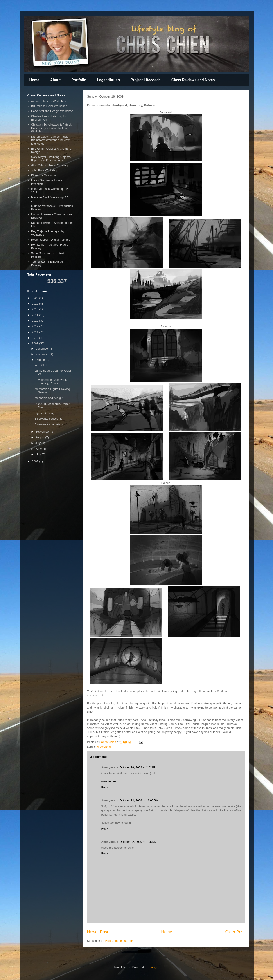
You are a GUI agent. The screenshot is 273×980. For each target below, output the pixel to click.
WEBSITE (41, 365)
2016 (36, 304)
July (38, 443)
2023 (36, 298)
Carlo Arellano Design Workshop (52, 111)
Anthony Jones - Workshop (49, 101)
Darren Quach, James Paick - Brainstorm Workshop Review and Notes (50, 140)
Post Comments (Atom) (120, 941)
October (41, 360)
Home (34, 80)
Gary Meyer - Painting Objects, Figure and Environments (51, 159)
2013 (36, 321)
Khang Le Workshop (44, 175)
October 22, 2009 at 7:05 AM (138, 842)
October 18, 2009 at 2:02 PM (138, 767)
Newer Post (98, 932)
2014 (36, 315)
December (43, 349)
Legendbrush (108, 80)
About (55, 80)
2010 (36, 338)
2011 (36, 332)
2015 (36, 309)
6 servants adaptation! (49, 424)
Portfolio (79, 80)
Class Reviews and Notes (193, 80)
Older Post (235, 932)
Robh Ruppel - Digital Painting (51, 240)
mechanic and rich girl (49, 398)
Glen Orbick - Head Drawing (49, 165)
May (38, 454)
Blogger (153, 967)
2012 (36, 326)
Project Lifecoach (146, 80)
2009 (36, 343)
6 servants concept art (49, 419)
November (43, 354)
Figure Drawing (45, 413)
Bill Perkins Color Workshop (49, 106)
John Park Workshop (45, 170)
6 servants (104, 747)
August (40, 437)
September (43, 432)
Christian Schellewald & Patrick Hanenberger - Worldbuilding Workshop (51, 128)
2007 (36, 461)
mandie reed (109, 781)
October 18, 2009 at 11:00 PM (139, 800)
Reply (105, 787)
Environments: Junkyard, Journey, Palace (51, 382)
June (39, 449)
